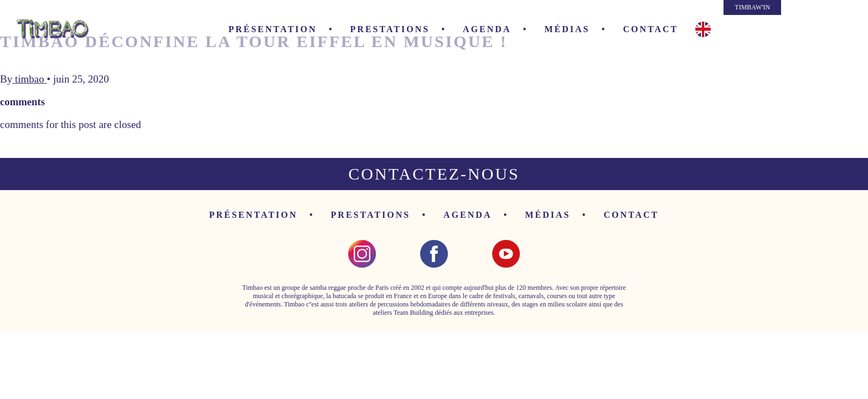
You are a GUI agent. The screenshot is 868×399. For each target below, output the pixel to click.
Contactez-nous (434, 174)
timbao (29, 79)
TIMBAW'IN (752, 7)
